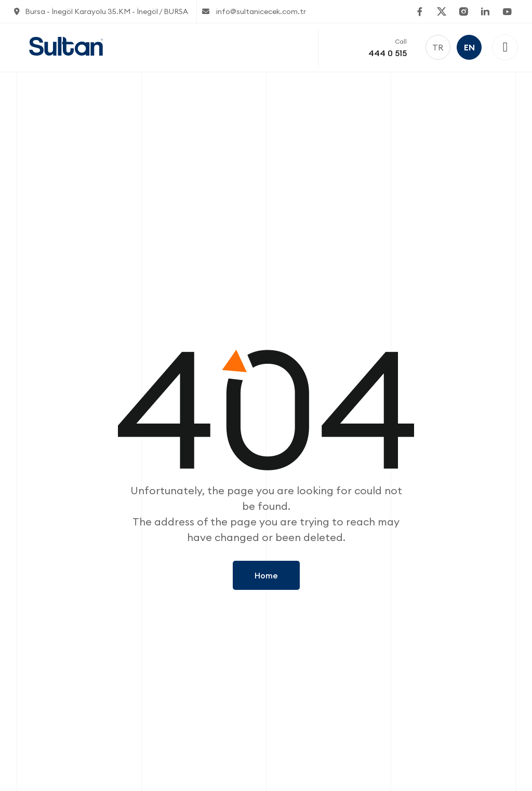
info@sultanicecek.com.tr (254, 11)
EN (469, 47)
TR (438, 47)
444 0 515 (388, 53)
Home (266, 575)
